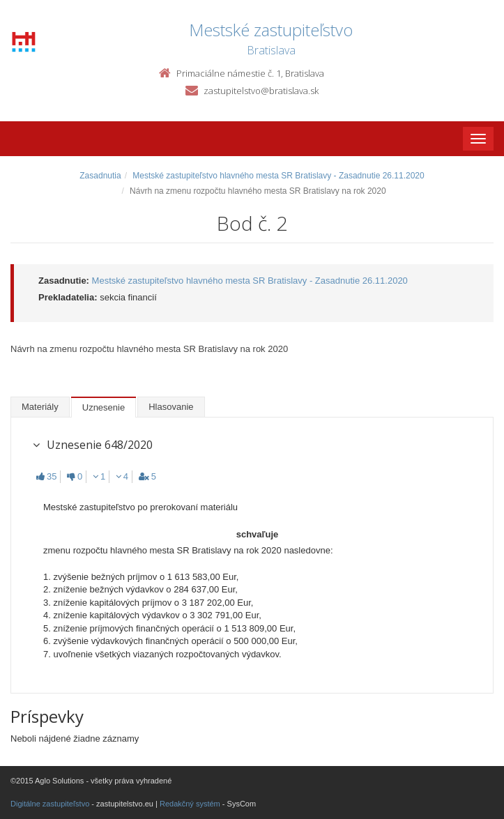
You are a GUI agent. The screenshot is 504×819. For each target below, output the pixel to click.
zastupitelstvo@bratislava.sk (261, 91)
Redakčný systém (190, 804)
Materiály (40, 407)
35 (46, 476)
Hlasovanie (171, 407)
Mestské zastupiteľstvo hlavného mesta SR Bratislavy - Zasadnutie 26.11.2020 (278, 176)
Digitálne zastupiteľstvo (50, 804)
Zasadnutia (100, 176)
